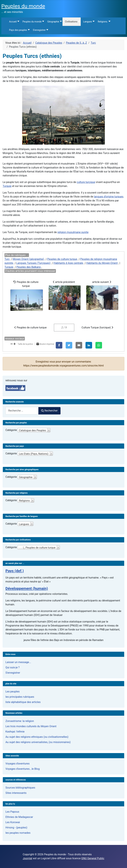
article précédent (65, 295)
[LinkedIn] (89, 345)
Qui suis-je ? (12, 667)
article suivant (102, 295)
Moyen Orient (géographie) (28, 259)
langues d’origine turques (109, 197)
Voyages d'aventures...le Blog (23, 769)
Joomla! (27, 858)
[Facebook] (59, 345)
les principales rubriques (20, 697)
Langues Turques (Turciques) (33, 263)
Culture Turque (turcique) (97, 327)
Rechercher (49, 411)
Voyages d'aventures (18, 764)
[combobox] (22, 411)
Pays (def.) (15, 571)
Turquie (7, 186)
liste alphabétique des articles (23, 702)
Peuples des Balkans (29, 267)
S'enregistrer (13, 673)
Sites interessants (16, 793)
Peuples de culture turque (62, 259)
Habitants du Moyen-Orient (102, 263)
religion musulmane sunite (73, 232)
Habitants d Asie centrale (68, 263)
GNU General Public (93, 858)
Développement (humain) (27, 588)
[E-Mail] (79, 345)
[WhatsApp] (99, 345)
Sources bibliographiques (20, 788)
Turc (7, 259)
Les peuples (12, 692)
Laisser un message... (18, 662)
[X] (69, 345)
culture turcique (86, 182)
